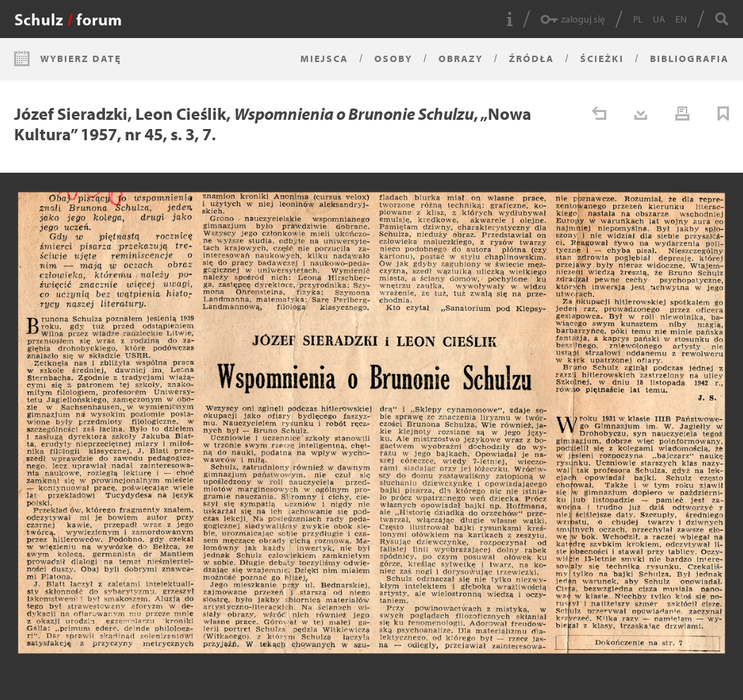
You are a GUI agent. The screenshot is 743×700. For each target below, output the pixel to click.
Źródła (532, 59)
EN (681, 19)
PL (638, 19)
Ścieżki (602, 59)
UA (659, 19)
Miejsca (324, 59)
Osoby (393, 59)
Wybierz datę (81, 59)
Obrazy (461, 59)
